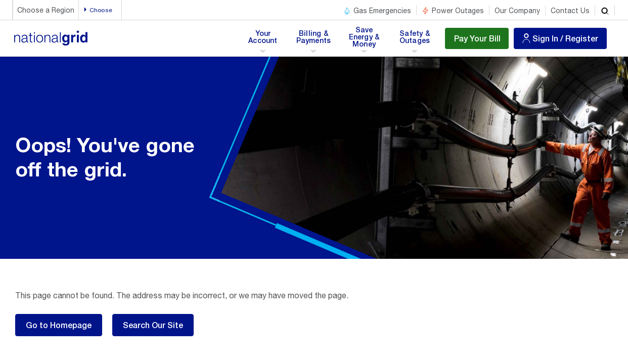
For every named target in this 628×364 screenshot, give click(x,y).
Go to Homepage (59, 325)
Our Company (517, 11)
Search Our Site (153, 325)
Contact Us (570, 11)
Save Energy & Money (365, 40)
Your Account (265, 40)
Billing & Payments (314, 40)
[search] (605, 10)
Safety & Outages (414, 40)
